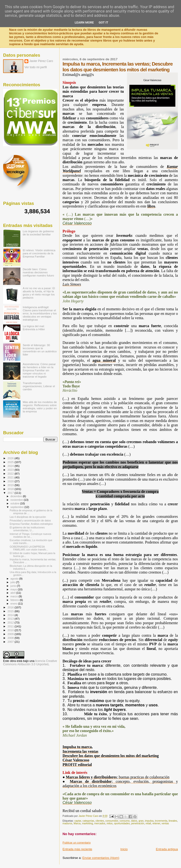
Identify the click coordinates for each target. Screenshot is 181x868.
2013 (11, 619)
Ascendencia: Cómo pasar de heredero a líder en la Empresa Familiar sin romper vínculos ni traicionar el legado (39, 370)
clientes (100, 821)
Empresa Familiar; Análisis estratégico (31, 524)
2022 (11, 474)
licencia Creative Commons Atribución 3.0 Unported (30, 663)
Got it (103, 22)
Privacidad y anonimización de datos (30, 520)
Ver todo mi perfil (36, 67)
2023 (11, 470)
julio (13, 582)
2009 (11, 634)
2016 (11, 607)
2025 (11, 462)
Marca (77, 823)
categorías (88, 821)
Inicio (124, 849)
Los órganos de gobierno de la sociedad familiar (38, 233)
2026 (11, 458)
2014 (11, 615)
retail (148, 823)
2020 (11, 481)
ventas (165, 823)
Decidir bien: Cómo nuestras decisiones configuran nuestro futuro (38, 272)
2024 (11, 466)
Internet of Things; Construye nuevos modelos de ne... (30, 535)
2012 (11, 622)
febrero (15, 600)
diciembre (17, 496)
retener (156, 823)
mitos (110, 823)
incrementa (161, 821)
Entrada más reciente (78, 849)
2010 (11, 630)
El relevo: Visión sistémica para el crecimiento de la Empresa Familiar (39, 253)
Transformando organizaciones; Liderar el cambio (39, 386)
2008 (11, 638)
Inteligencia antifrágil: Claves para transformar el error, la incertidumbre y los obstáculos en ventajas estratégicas (40, 313)
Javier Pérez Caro (41, 61)
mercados (100, 823)
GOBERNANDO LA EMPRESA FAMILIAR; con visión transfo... (29, 548)
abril (13, 593)
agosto (15, 579)
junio (14, 586)
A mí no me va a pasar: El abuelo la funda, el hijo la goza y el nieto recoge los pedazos (39, 293)
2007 (11, 642)
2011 (11, 626)
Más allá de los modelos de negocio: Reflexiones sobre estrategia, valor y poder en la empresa (40, 407)
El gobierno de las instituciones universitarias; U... (27, 529)
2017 (11, 493)
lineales (173, 821)
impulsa (149, 821)
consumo (125, 821)
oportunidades (122, 823)
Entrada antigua (167, 849)
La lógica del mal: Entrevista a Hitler (34, 328)
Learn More (84, 22)
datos (134, 821)
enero (14, 604)
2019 (11, 485)
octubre (15, 503)
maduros (67, 823)
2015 (11, 611)
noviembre (17, 500)
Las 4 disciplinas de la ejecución (28, 517)
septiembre (18, 507)
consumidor (112, 821)
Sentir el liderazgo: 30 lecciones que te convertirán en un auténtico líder (40, 350)
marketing (87, 823)
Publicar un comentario (77, 843)
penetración (138, 823)
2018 (11, 489)
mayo (14, 589)
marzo (15, 596)
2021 (11, 477)
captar (78, 821)
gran (141, 821)
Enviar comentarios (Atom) (101, 858)
